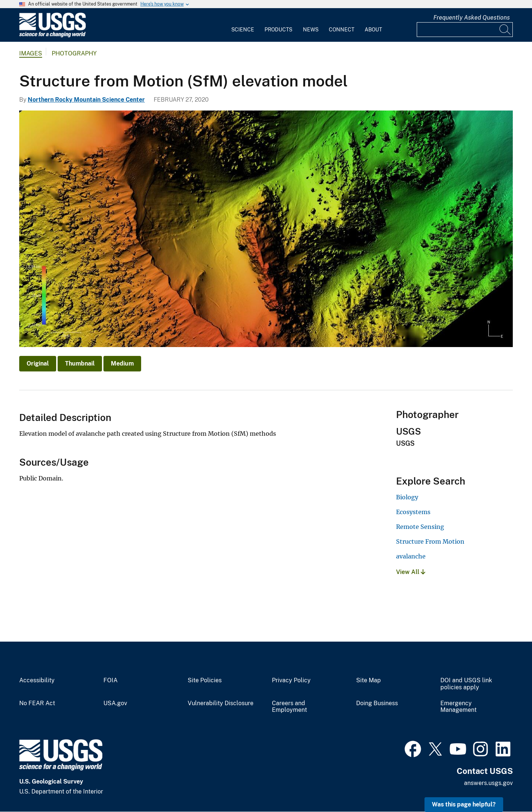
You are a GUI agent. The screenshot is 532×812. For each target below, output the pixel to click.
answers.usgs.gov (488, 783)
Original (38, 363)
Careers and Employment (289, 707)
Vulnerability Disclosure (221, 703)
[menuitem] (243, 25)
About (373, 30)
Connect (342, 30)
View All (411, 572)
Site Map (369, 680)
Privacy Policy (291, 680)
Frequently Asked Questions (472, 18)
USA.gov (115, 703)
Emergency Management (458, 707)
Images (31, 53)
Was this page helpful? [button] (464, 804)
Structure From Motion (430, 541)
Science (243, 30)
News (311, 30)
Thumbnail (80, 363)
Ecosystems (413, 512)
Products (278, 30)
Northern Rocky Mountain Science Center (86, 100)
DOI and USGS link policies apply (466, 684)
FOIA (110, 680)
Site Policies (205, 680)
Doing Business (377, 703)
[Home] (52, 36)
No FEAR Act (37, 703)
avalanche (411, 556)
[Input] (465, 30)
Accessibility (37, 680)
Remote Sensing (420, 527)
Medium (122, 363)
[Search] (505, 30)
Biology (407, 497)
